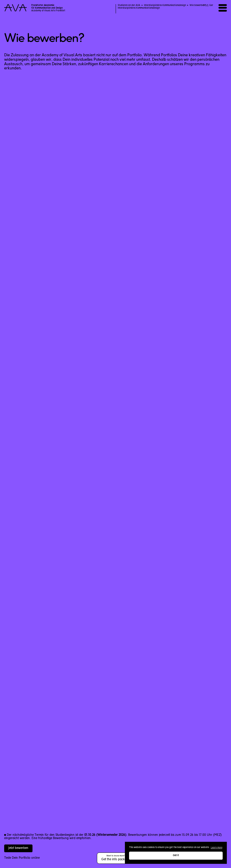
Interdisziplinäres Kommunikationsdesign (165, 5)
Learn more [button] (217, 848)
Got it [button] (176, 855)
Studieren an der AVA (129, 5)
